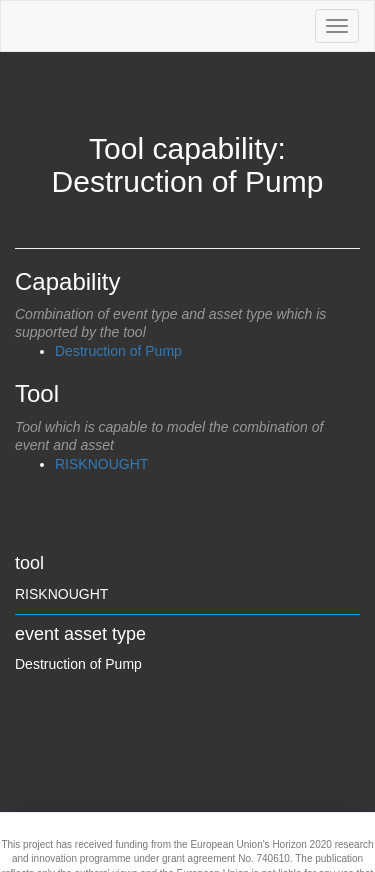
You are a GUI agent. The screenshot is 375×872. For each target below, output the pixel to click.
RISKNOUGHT (101, 464)
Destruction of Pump (118, 351)
